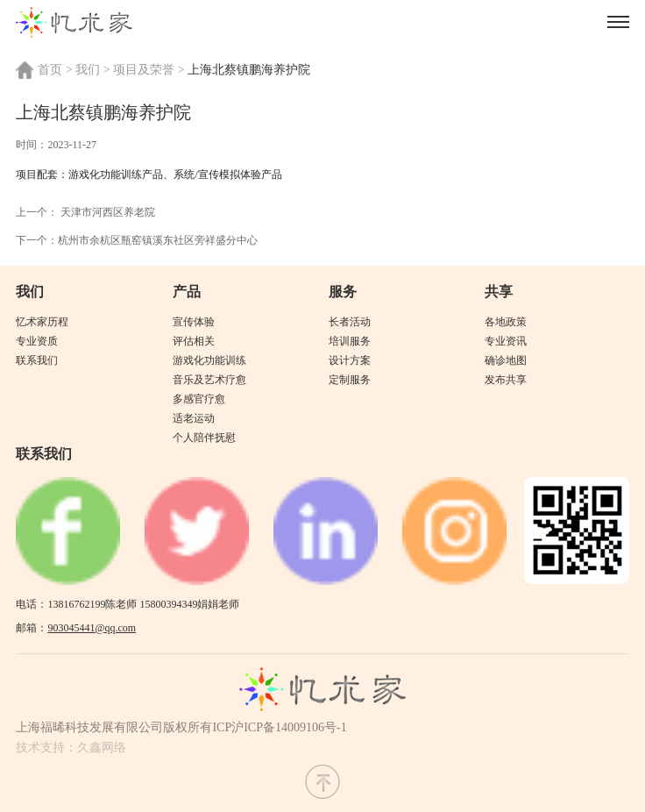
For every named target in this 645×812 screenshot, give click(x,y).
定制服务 (350, 380)
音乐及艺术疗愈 (209, 380)
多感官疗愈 (199, 399)
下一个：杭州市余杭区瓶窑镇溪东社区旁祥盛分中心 (137, 240)
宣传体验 (194, 322)
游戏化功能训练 (209, 360)
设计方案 (350, 360)
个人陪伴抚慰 (204, 438)
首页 (50, 70)
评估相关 (194, 341)
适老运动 (194, 418)
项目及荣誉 (144, 70)
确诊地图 (506, 360)
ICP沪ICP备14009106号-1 (279, 727)
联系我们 (37, 360)
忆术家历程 (42, 322)
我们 (88, 70)
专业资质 (37, 341)
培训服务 (350, 341)
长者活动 (350, 322)
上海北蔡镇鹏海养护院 (249, 70)
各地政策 (506, 322)
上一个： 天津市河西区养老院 (85, 212)
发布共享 (506, 380)
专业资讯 (506, 341)
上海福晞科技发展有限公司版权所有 (114, 727)
